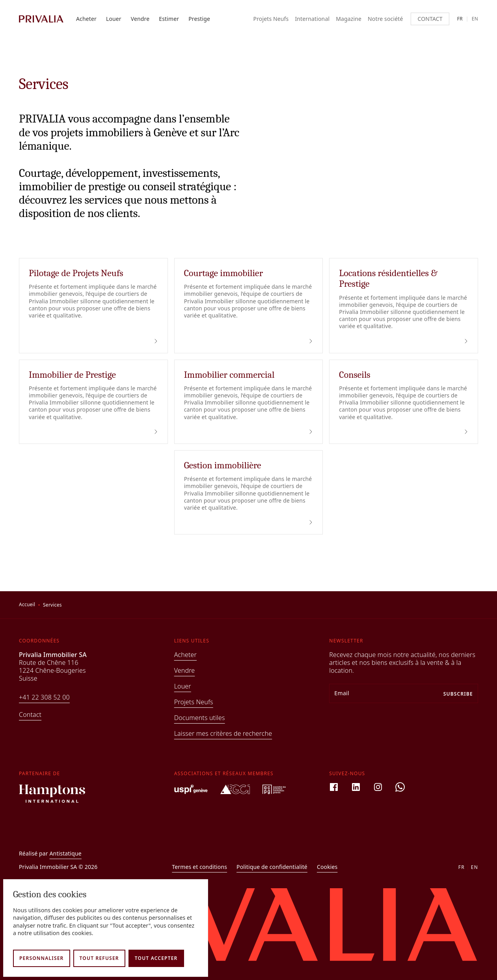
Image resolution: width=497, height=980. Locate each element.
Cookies (327, 867)
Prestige (199, 19)
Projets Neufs (271, 19)
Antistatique (66, 853)
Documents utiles (200, 718)
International (312, 19)
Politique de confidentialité (272, 867)
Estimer (169, 19)
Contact (430, 19)
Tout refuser (99, 958)
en (475, 19)
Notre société (385, 19)
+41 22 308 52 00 (44, 697)
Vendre (140, 19)
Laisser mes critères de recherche (223, 733)
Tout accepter (156, 958)
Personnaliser (42, 958)
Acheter (86, 19)
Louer (114, 19)
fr (460, 19)
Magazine (349, 19)
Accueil (27, 604)
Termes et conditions (199, 867)
